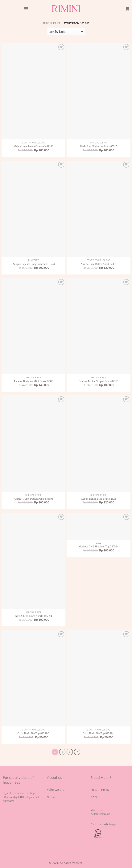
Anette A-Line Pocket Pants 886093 (33, 499)
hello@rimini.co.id (101, 814)
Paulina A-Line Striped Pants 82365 (99, 381)
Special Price (51, 23)
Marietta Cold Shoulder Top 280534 (98, 546)
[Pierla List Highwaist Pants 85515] (99, 91)
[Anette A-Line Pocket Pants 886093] (33, 443)
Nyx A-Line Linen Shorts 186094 (33, 616)
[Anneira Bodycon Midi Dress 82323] (33, 326)
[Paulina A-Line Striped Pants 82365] (99, 326)
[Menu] (26, 9)
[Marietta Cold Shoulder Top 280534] (99, 526)
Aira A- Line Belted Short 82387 (99, 264)
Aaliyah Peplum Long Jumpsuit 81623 (33, 264)
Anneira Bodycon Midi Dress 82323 (33, 381)
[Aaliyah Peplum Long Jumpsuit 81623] (33, 209)
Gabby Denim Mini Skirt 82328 (99, 499)
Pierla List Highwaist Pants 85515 (99, 146)
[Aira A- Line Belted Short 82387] (99, 209)
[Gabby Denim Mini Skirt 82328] (99, 443)
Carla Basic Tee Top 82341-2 (34, 733)
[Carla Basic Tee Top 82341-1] (99, 678)
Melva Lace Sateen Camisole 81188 (33, 146)
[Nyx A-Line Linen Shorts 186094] (33, 561)
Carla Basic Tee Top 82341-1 (99, 733)
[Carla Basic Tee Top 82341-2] (33, 678)
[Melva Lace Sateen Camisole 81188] (33, 91)
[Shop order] (66, 32)
